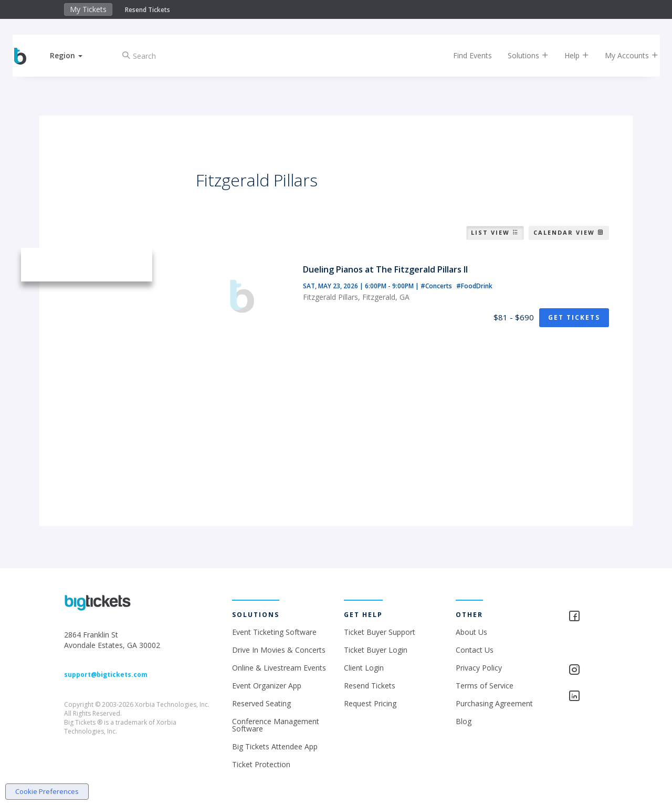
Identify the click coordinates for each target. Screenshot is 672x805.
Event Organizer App (267, 686)
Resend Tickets (148, 10)
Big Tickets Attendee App (275, 746)
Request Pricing (370, 703)
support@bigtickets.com (106, 675)
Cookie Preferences (47, 791)
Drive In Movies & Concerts (279, 650)
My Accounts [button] (623, 55)
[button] (75, 55)
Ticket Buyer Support (380, 632)
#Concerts (437, 286)
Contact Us (475, 650)
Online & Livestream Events (279, 668)
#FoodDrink (474, 286)
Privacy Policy (479, 668)
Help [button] (568, 55)
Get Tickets (574, 317)
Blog (464, 721)
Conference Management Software (276, 725)
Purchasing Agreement (494, 703)
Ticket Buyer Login (376, 650)
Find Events (464, 55)
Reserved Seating (261, 703)
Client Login (364, 668)
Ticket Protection (261, 764)
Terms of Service (485, 686)
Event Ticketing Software (274, 632)
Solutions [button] (520, 55)
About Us (471, 632)
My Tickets (88, 9)
